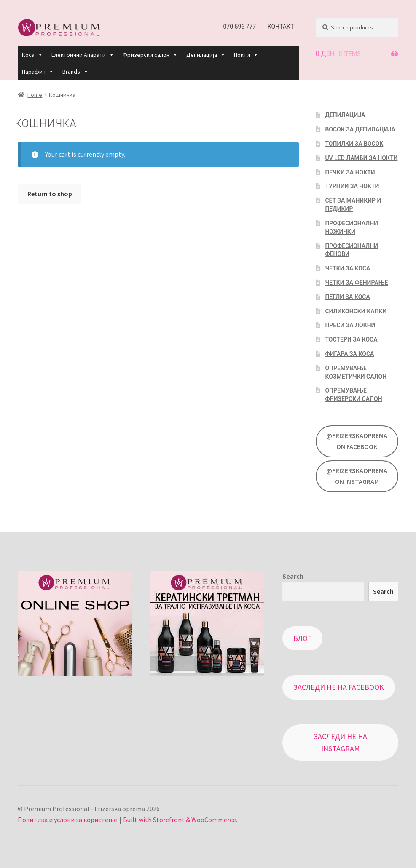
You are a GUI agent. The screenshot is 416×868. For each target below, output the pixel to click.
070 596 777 (239, 27)
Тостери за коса (351, 339)
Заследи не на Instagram (340, 742)
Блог (302, 638)
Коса (32, 55)
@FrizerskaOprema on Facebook (357, 441)
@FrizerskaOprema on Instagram (357, 476)
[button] (40, 55)
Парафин (38, 72)
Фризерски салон (150, 55)
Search (293, 576)
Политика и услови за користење (67, 820)
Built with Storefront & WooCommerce (180, 820)
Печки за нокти (350, 172)
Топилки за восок (354, 144)
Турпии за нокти (352, 186)
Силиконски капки (356, 311)
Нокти (246, 55)
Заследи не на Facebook (339, 687)
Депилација (206, 55)
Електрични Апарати (83, 55)
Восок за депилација (360, 129)
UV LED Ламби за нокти (361, 158)
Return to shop (50, 194)
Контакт (281, 27)
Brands (75, 72)
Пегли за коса (347, 297)
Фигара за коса (349, 354)
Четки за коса (348, 268)
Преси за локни (350, 325)
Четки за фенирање (356, 283)
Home (35, 95)
